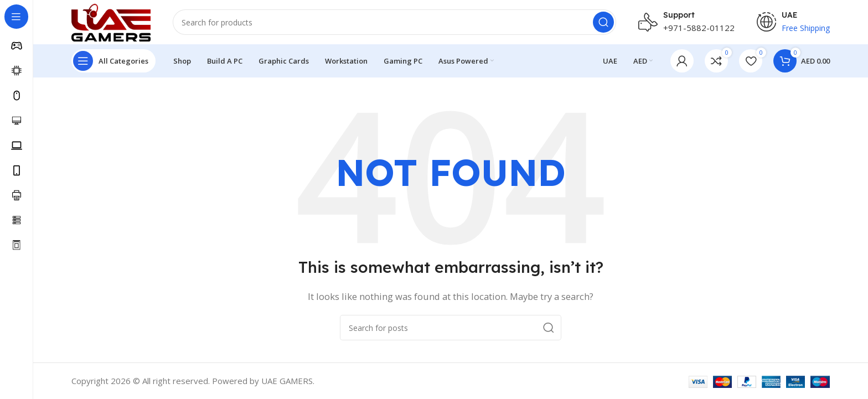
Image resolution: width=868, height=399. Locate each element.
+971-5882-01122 (699, 28)
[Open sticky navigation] (113, 61)
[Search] (394, 22)
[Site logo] (111, 21)
